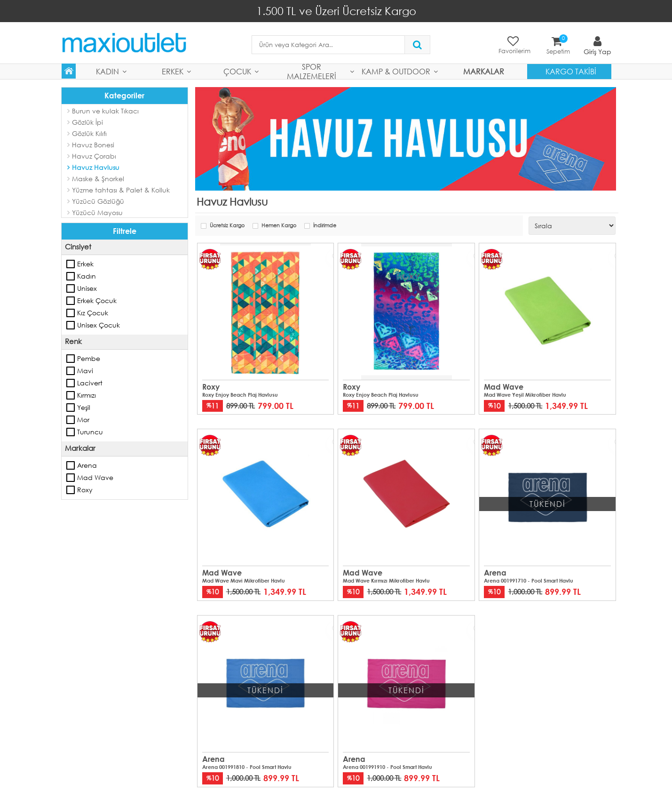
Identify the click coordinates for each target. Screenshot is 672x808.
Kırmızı (71, 395)
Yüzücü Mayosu (97, 212)
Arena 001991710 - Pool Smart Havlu (529, 580)
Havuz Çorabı (94, 156)
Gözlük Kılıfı (89, 133)
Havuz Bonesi (93, 144)
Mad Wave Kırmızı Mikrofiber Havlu (386, 580)
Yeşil (71, 407)
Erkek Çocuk (71, 300)
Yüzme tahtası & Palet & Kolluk (121, 189)
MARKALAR (484, 71)
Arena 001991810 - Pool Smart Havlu (247, 767)
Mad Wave (71, 477)
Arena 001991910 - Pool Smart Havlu (387, 767)
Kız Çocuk (71, 312)
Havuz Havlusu (96, 167)
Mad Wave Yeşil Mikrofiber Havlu (525, 394)
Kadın (107, 71)
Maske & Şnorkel (98, 178)
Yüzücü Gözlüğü (98, 201)
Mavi (71, 370)
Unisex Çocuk (71, 325)
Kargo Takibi (571, 71)
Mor (71, 419)
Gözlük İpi (87, 122)
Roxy (71, 489)
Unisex (71, 288)
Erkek (173, 71)
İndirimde (325, 226)
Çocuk (237, 71)
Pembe (71, 358)
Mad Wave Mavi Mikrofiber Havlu (244, 580)
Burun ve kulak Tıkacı (105, 110)
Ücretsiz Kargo (227, 226)
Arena (71, 465)
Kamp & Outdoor (396, 71)
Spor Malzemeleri (312, 71)
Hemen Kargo (279, 226)
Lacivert (71, 383)
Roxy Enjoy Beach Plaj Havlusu (240, 394)
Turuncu (71, 432)
